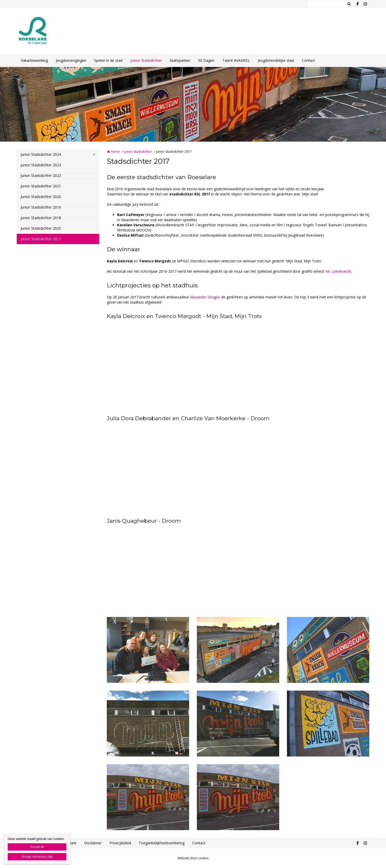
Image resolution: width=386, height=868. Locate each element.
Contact (308, 60)
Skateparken (180, 60)
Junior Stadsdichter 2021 (41, 186)
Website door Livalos (193, 858)
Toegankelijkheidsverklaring (162, 843)
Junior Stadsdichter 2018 (41, 218)
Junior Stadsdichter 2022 (41, 175)
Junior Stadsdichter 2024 (41, 154)
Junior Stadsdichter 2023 (41, 165)
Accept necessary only (37, 857)
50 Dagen (206, 60)
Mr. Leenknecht (338, 271)
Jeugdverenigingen (71, 60)
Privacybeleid (120, 843)
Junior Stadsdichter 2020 (41, 197)
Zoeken (349, 4)
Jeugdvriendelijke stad (276, 60)
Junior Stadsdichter (146, 60)
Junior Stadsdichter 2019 (41, 207)
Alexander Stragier (205, 297)
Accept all (37, 847)
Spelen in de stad (108, 60)
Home (115, 152)
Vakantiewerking (34, 60)
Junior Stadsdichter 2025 (41, 228)
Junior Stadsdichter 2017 (41, 239)
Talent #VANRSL (236, 60)
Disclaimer (93, 843)
